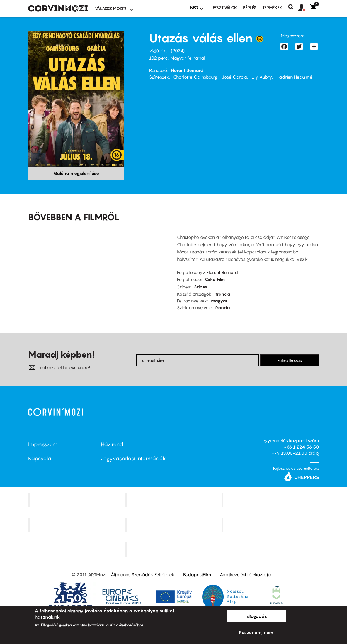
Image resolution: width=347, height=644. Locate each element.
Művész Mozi (271, 500)
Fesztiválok (225, 7)
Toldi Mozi (174, 549)
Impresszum (43, 444)
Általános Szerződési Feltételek (143, 574)
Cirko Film (215, 279)
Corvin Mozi (77, 500)
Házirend (112, 444)
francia (223, 294)
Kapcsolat (41, 458)
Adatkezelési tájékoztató (245, 574)
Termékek (272, 7)
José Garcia (234, 77)
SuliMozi (174, 524)
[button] (304, 8)
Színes (201, 287)
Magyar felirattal (188, 58)
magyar (219, 301)
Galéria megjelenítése (76, 173)
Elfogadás (257, 616)
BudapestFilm (197, 574)
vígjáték (158, 50)
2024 (178, 50)
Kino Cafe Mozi (174, 500)
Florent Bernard (187, 70)
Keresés (293, 7)
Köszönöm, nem (256, 632)
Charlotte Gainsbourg (195, 77)
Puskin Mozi (77, 524)
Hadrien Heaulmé (294, 77)
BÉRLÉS (250, 7)
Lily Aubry (262, 77)
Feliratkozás (290, 360)
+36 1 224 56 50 (301, 447)
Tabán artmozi (271, 524)
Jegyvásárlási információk (133, 458)
